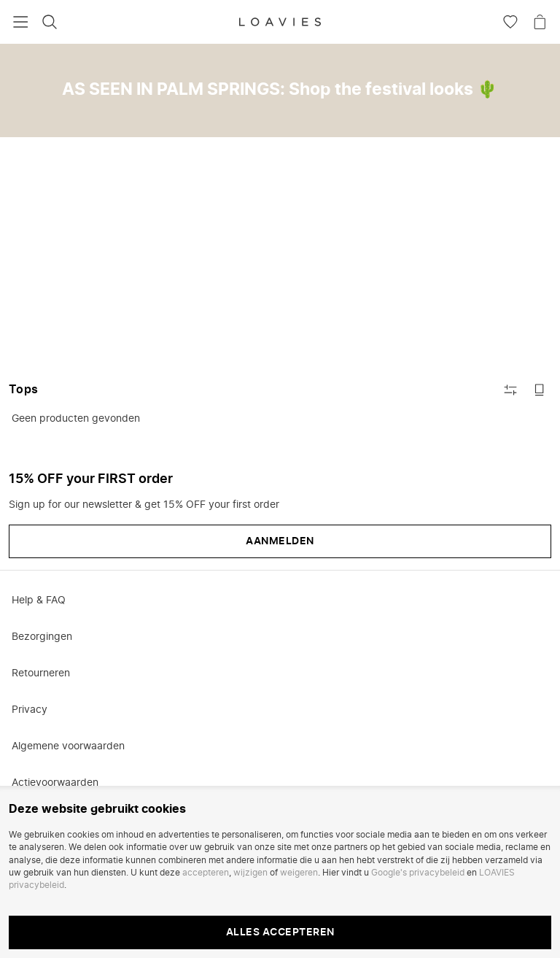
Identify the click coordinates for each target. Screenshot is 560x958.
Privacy (30, 710)
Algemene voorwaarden (68, 746)
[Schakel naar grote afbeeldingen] (540, 390)
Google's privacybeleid (418, 873)
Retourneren (41, 673)
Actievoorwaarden (55, 783)
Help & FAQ (39, 600)
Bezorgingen (42, 637)
